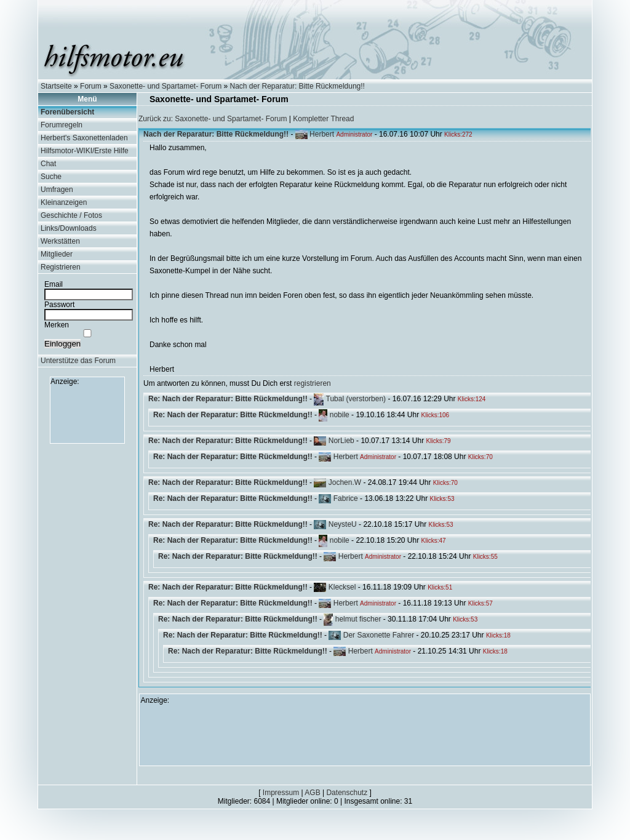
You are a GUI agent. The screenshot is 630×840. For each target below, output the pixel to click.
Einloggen (62, 344)
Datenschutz (347, 793)
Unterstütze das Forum (78, 361)
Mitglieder (57, 254)
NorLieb (341, 441)
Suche (51, 177)
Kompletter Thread (323, 119)
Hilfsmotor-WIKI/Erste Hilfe (85, 151)
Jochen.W (345, 482)
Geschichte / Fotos (71, 215)
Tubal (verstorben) (356, 399)
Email (54, 284)
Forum (91, 86)
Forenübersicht (67, 112)
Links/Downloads (69, 228)
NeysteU (343, 524)
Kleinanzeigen (64, 202)
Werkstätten (60, 241)
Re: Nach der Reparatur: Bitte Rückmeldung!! (228, 399)
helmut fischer (358, 619)
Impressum (281, 793)
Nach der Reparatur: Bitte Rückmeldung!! (297, 86)
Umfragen (57, 190)
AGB (312, 793)
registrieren (313, 383)
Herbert (322, 134)
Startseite (56, 86)
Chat (48, 164)
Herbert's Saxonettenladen (84, 138)
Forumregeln (62, 125)
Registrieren (61, 267)
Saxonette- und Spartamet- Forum (165, 86)
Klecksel (342, 587)
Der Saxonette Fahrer (379, 635)
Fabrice (346, 498)
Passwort (59, 305)
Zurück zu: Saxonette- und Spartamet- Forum (213, 119)
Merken (57, 325)
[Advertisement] (87, 414)
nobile (340, 415)
